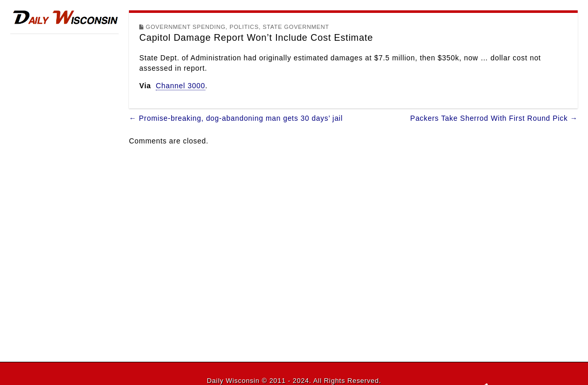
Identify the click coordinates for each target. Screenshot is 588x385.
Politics (244, 27)
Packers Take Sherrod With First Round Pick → (494, 118)
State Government (296, 27)
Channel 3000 (181, 86)
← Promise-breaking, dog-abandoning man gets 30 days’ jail (236, 118)
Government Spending (186, 27)
